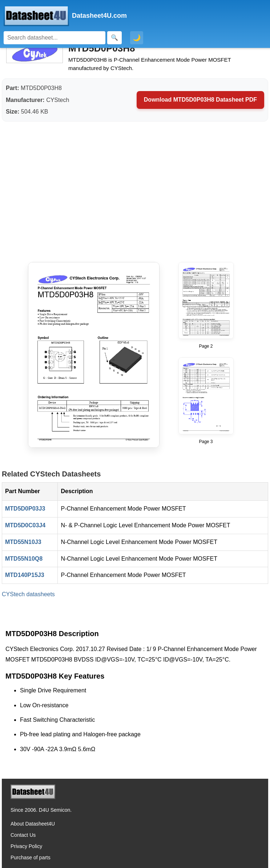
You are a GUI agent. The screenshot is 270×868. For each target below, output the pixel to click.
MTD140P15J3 (25, 575)
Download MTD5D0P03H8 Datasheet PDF (200, 100)
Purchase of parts (31, 857)
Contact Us (23, 835)
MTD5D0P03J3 (25, 509)
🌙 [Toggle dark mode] (137, 38)
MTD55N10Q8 (24, 559)
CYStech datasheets (28, 594)
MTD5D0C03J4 (25, 525)
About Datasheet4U (33, 824)
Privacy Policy (26, 846)
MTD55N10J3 (23, 542)
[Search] (55, 38)
